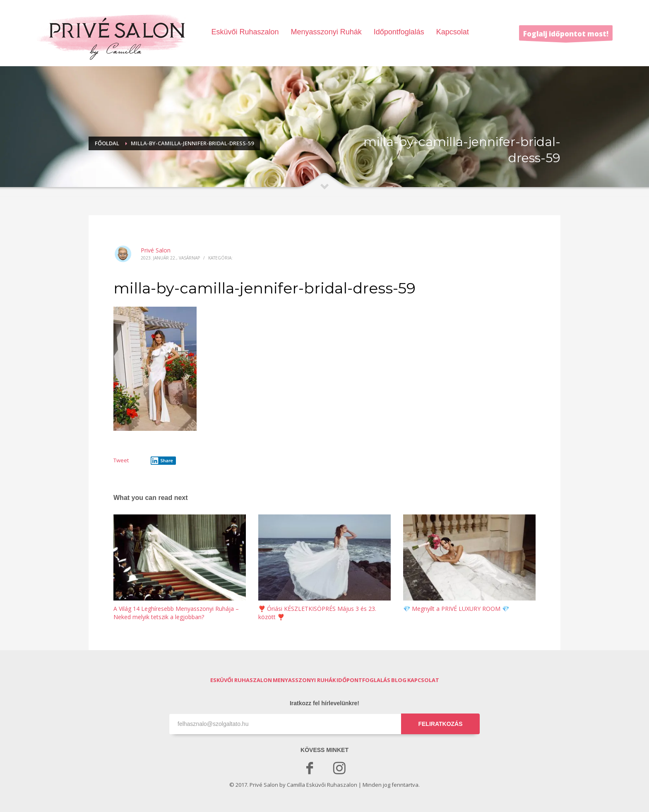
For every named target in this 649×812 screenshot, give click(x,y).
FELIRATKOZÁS (440, 724)
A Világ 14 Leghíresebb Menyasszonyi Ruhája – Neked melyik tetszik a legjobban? (176, 613)
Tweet (121, 460)
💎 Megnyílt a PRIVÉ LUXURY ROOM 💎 (456, 609)
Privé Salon (156, 250)
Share (162, 461)
